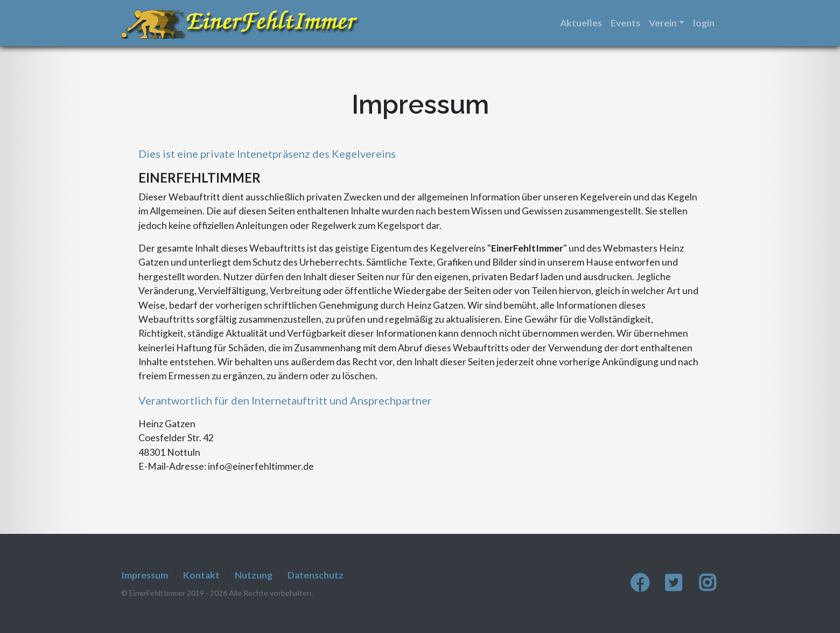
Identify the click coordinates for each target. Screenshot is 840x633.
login (704, 23)
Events (625, 23)
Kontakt (201, 575)
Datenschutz (316, 575)
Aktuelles (581, 23)
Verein (663, 23)
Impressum (145, 575)
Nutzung (254, 575)
